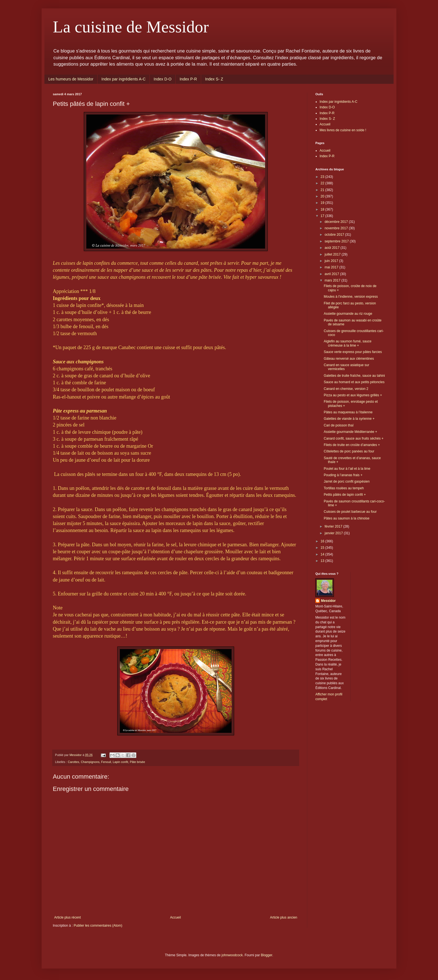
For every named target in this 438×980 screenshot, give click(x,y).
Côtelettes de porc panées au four (349, 451)
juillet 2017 (333, 254)
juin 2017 (332, 261)
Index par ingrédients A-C (123, 79)
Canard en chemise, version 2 (346, 389)
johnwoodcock (232, 955)
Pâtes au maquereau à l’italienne (348, 412)
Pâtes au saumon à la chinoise (347, 518)
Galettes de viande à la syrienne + (349, 419)
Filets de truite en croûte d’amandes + (352, 445)
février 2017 (334, 526)
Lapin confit (120, 762)
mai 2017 (332, 267)
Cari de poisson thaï (339, 425)
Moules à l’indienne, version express (351, 297)
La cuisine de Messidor (131, 27)
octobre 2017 (335, 235)
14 (323, 554)
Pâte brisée (138, 762)
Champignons (90, 762)
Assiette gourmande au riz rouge (348, 314)
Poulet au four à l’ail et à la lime (347, 469)
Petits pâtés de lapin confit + (345, 495)
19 (323, 203)
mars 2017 (333, 280)
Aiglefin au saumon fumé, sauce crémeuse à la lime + (348, 343)
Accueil (176, 917)
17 (323, 216)
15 (323, 548)
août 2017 (333, 248)
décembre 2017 (337, 222)
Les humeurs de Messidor (71, 79)
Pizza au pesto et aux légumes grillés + (353, 395)
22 (323, 183)
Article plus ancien (284, 917)
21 (323, 190)
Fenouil (106, 762)
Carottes (74, 762)
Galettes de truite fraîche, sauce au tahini (354, 376)
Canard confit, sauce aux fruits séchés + (354, 438)
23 (323, 177)
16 (323, 541)
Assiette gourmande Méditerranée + (350, 432)
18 (323, 209)
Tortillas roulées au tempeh (344, 488)
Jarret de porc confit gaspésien (347, 481)
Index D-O (163, 79)
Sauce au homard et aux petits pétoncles (354, 382)
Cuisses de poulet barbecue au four (350, 512)
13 (323, 561)
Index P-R (188, 79)
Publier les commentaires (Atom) (98, 926)
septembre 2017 (337, 241)
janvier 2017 (334, 533)
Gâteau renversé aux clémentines (349, 359)
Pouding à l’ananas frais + (343, 475)
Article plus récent (67, 917)
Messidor (328, 601)
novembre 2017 (337, 228)
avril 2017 (332, 274)
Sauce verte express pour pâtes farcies (353, 352)
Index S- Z (214, 79)
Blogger (267, 955)
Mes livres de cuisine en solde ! (343, 130)
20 (323, 196)
